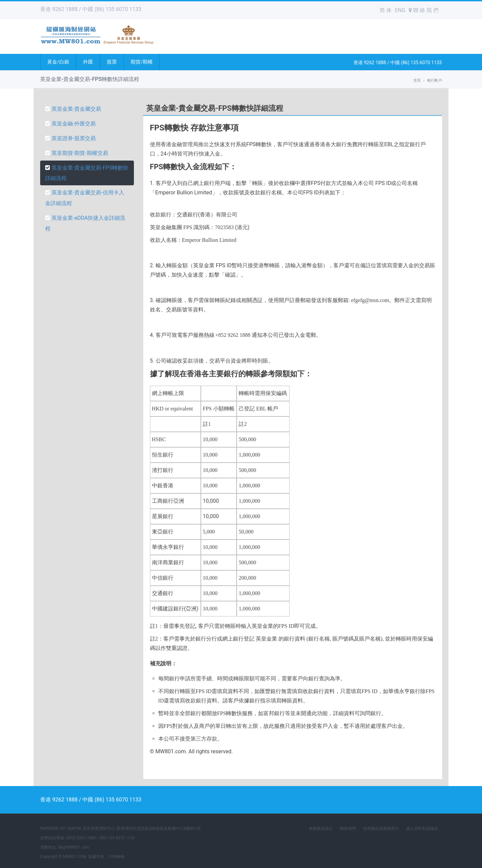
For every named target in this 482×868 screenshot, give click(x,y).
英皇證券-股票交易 (70, 138)
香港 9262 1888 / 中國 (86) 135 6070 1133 (91, 9)
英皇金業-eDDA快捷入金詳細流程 (85, 223)
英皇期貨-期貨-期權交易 (77, 153)
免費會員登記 (321, 829)
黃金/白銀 (58, 62)
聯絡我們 (348, 829)
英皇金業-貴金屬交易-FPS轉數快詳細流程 (87, 173)
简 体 (386, 10)
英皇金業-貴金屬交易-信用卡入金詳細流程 (85, 198)
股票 (112, 62)
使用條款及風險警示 (381, 829)
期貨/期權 (142, 62)
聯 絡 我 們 (424, 10)
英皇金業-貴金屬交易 (73, 109)
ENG (400, 10)
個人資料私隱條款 (422, 829)
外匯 (88, 62)
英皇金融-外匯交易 (70, 124)
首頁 (417, 80)
